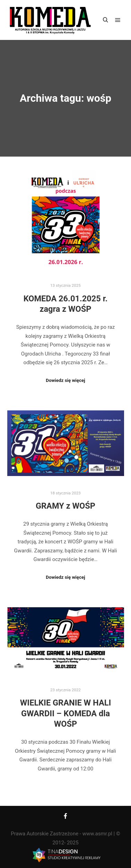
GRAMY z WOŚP (65, 506)
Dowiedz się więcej (65, 380)
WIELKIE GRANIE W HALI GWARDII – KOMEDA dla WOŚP (66, 713)
